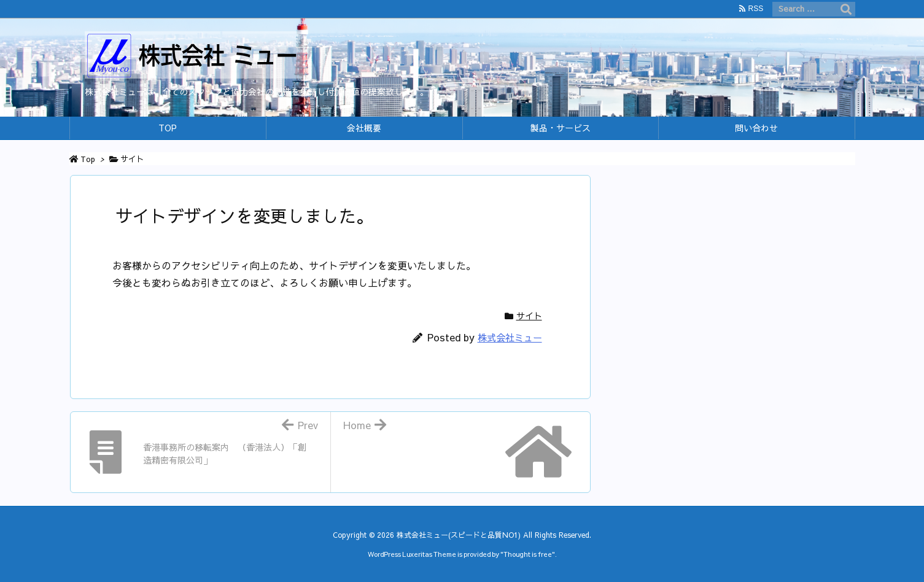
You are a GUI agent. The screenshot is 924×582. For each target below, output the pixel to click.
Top (88, 159)
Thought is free (528, 554)
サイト (132, 159)
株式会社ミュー (510, 337)
